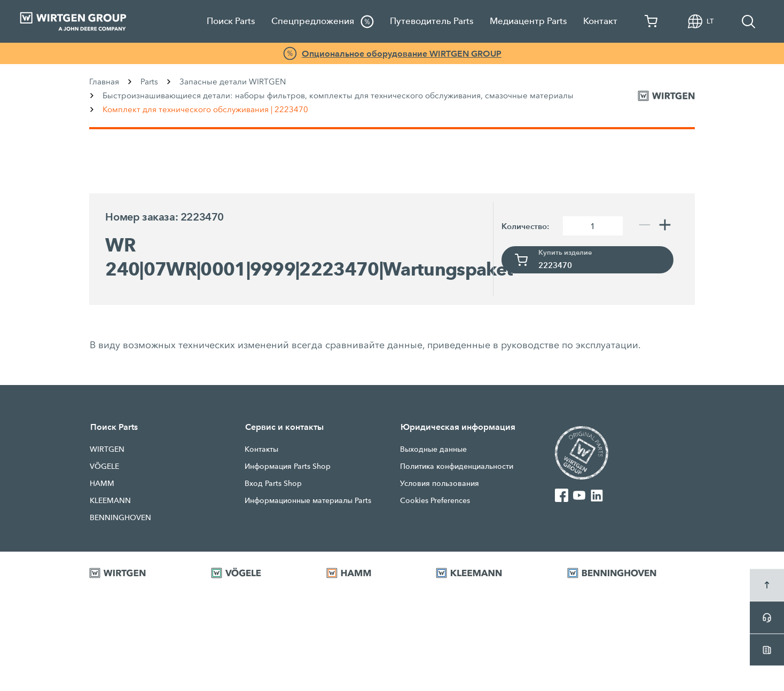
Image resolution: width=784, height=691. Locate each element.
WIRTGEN (107, 449)
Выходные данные (433, 449)
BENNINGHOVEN (120, 517)
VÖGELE (104, 466)
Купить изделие (565, 253)
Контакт (600, 21)
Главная (104, 82)
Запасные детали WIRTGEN (233, 82)
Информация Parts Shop (288, 466)
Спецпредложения (323, 22)
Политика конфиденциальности (457, 466)
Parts (149, 82)
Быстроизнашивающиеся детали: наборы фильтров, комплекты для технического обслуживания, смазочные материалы (338, 96)
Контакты (261, 449)
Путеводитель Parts (432, 21)
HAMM (102, 483)
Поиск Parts (231, 21)
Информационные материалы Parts (308, 500)
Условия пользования (440, 483)
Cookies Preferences (435, 500)
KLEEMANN (110, 500)
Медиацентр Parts (528, 21)
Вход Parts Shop (273, 483)
